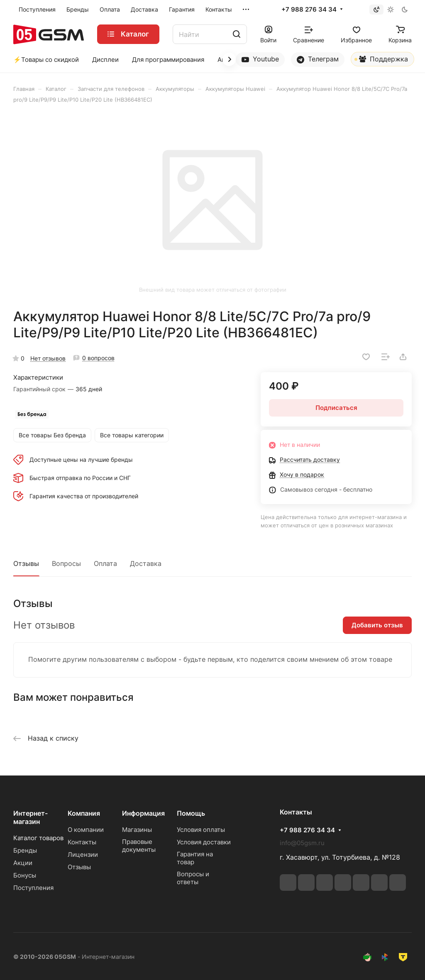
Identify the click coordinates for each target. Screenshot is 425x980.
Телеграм (318, 59)
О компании (86, 830)
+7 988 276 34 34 (309, 10)
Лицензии (83, 854)
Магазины (137, 830)
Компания (84, 813)
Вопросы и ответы (193, 878)
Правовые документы (139, 846)
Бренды (25, 850)
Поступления (33, 888)
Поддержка (381, 61)
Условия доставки (204, 842)
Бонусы (25, 875)
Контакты (82, 842)
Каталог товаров (38, 838)
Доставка (146, 563)
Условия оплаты (201, 830)
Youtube (260, 59)
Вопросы (66, 563)
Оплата (105, 563)
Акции (23, 863)
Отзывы (26, 563)
